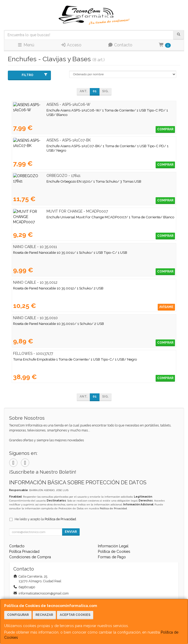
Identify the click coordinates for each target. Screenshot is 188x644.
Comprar (165, 129)
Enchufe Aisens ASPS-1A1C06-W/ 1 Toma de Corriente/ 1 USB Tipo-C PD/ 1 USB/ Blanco (85, 110)
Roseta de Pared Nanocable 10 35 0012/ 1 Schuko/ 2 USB (58, 288)
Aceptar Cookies (75, 615)
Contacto (120, 45)
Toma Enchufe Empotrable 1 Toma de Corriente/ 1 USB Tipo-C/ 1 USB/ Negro (75, 359)
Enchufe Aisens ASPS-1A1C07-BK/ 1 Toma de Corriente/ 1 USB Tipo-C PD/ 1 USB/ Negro (84, 146)
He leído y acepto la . (46, 519)
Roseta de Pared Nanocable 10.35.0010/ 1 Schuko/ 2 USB (58, 324)
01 (95, 91)
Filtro (35, 75)
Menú (26, 45)
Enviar (71, 532)
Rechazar (44, 615)
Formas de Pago (112, 557)
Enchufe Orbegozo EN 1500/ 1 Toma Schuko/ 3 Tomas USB (60, 181)
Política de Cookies (114, 552)
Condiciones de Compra (30, 557)
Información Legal (113, 546)
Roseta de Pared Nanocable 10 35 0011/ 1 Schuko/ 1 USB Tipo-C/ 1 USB (70, 252)
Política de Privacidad (113, 508)
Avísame (166, 307)
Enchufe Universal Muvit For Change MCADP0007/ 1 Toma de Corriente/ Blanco (77, 217)
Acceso (71, 45)
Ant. (83, 91)
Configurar (18, 615)
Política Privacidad (24, 552)
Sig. (105, 91)
